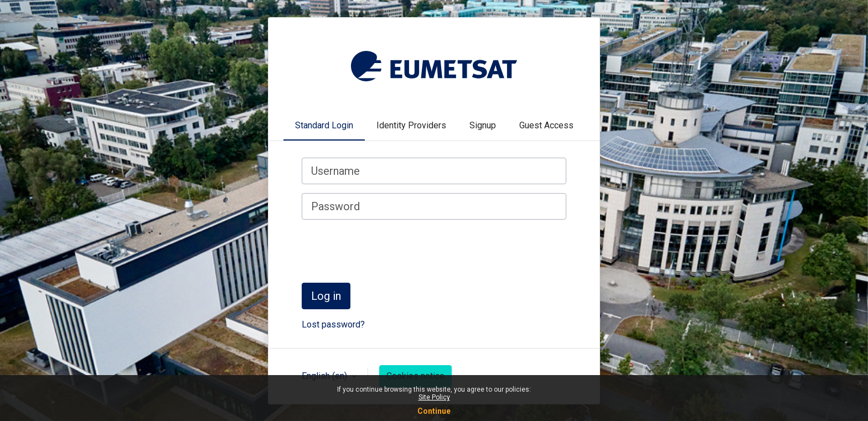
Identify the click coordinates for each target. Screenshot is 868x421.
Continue (434, 411)
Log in (326, 296)
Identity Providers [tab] (411, 125)
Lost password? (333, 324)
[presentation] (386, 250)
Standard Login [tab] (324, 125)
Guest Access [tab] (546, 125)
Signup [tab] (483, 125)
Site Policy (434, 397)
